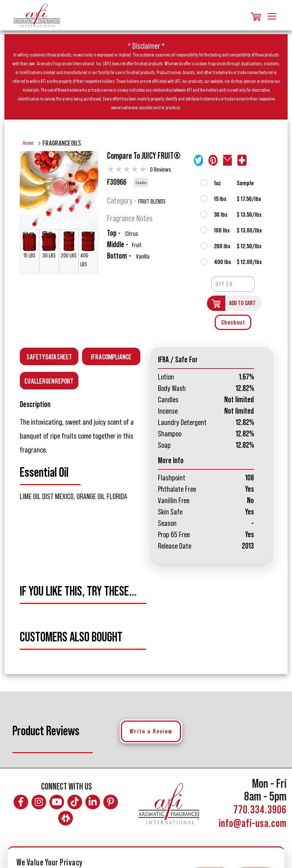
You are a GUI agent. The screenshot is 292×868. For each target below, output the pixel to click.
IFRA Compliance (111, 356)
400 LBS (88, 249)
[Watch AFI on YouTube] (57, 802)
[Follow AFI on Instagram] (39, 802)
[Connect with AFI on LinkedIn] (93, 802)
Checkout (233, 322)
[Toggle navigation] (272, 15)
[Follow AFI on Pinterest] (111, 802)
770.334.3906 (260, 810)
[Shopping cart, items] (255, 15)
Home (28, 143)
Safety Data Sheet (49, 356)
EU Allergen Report (49, 380)
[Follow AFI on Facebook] (21, 802)
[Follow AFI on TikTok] (75, 802)
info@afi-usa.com (253, 824)
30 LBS (49, 245)
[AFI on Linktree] (66, 818)
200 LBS (69, 245)
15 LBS (29, 245)
